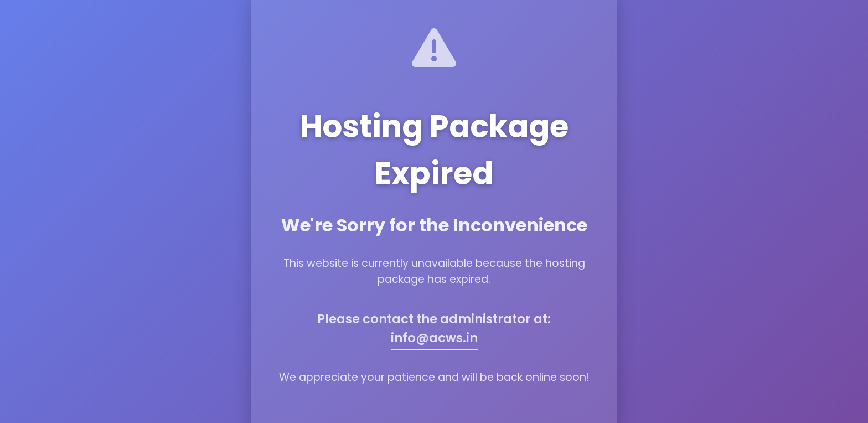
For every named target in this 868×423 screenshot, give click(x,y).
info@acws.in (434, 338)
